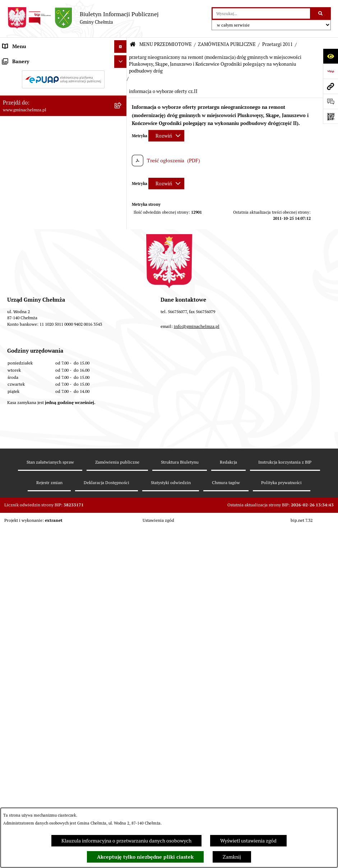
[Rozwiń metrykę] (166, 136)
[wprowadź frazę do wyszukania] (261, 13)
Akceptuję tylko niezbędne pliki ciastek (145, 857)
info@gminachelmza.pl (197, 728)
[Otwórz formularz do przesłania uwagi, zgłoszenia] (330, 101)
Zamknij (232, 857)
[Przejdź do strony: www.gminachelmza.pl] (330, 86)
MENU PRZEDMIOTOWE (166, 44)
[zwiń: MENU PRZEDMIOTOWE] (122, 59)
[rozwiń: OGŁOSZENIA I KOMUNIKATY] (122, 76)
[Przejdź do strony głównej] (83, 18)
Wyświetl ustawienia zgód (248, 841)
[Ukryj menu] (121, 47)
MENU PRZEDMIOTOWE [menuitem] (30, 59)
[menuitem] (63, 76)
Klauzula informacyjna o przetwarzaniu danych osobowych (126, 841)
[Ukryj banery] (121, 576)
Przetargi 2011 (277, 44)
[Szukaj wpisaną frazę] (321, 13)
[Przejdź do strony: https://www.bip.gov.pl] (330, 71)
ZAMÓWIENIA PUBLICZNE (227, 44)
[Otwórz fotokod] (330, 116)
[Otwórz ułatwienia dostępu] (330, 56)
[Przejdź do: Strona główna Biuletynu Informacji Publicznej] (133, 45)
